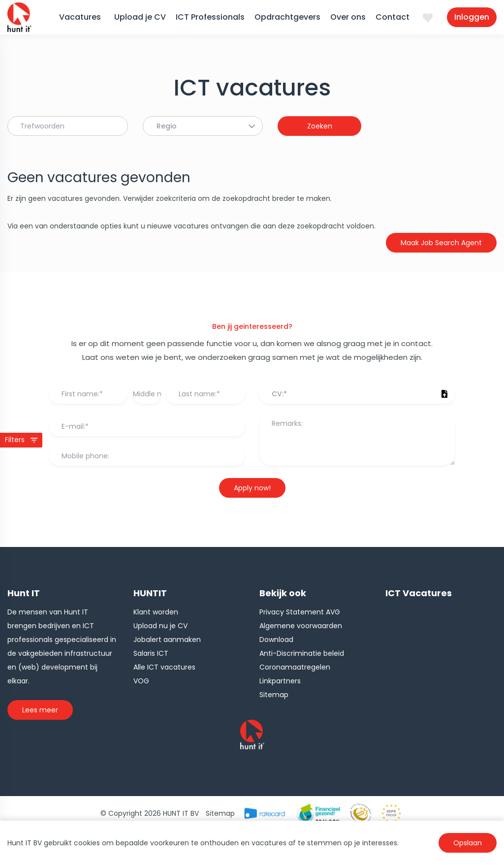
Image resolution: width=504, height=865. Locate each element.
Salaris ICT (151, 653)
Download (276, 640)
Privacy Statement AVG (300, 612)
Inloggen (472, 17)
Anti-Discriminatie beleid (302, 653)
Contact (393, 17)
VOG (141, 681)
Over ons (348, 17)
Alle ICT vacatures (164, 667)
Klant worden (156, 612)
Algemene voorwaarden (301, 626)
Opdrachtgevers (287, 17)
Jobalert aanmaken (167, 640)
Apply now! (252, 488)
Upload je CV (140, 17)
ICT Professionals (210, 17)
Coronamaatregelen (295, 667)
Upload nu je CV (160, 626)
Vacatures (80, 17)
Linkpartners (280, 681)
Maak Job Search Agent (441, 243)
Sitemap (274, 695)
